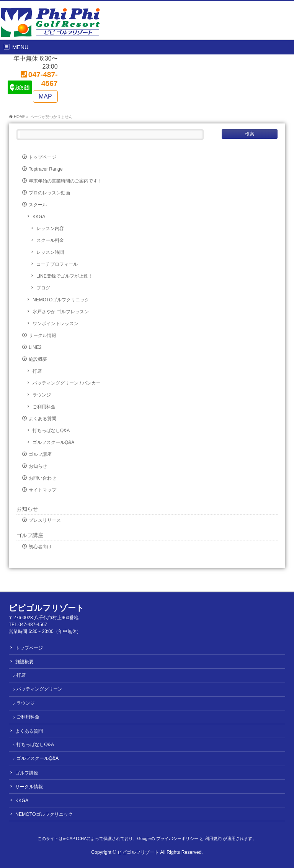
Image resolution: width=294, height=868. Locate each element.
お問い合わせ (42, 478)
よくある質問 (42, 419)
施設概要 (38, 359)
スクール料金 (50, 240)
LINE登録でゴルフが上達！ (65, 276)
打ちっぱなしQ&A (51, 431)
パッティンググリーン (39, 689)
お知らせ (38, 466)
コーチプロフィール (57, 264)
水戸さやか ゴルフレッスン (61, 312)
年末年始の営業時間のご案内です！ (65, 181)
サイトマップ (42, 490)
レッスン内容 (50, 229)
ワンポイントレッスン (56, 324)
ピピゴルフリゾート (138, 852)
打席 (37, 371)
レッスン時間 (50, 252)
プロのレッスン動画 (49, 193)
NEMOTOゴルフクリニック (61, 300)
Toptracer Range (46, 169)
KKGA (39, 217)
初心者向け (40, 547)
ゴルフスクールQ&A (53, 442)
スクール (38, 205)
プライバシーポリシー (177, 838)
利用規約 (213, 838)
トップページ (42, 157)
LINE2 (35, 347)
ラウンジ (42, 395)
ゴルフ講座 (40, 454)
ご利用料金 (44, 407)
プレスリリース (45, 520)
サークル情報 (42, 335)
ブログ (43, 288)
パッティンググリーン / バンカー (67, 383)
